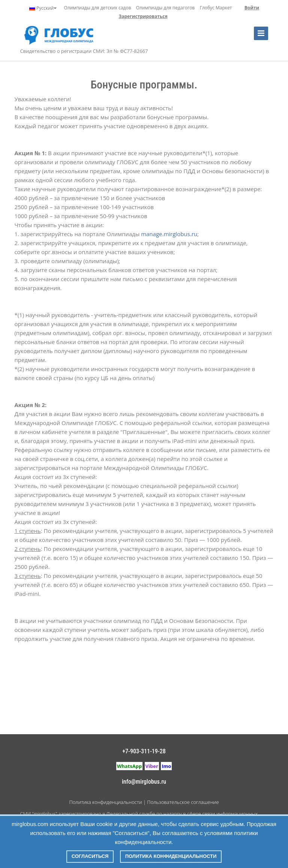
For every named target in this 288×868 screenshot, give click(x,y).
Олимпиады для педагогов (166, 8)
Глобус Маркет (216, 8)
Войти (252, 8)
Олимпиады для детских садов (98, 8)
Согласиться (90, 856)
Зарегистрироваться (143, 16)
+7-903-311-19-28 (144, 751)
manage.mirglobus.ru (169, 234)
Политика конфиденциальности (105, 802)
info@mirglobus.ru (144, 782)
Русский (43, 8)
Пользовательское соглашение (183, 802)
